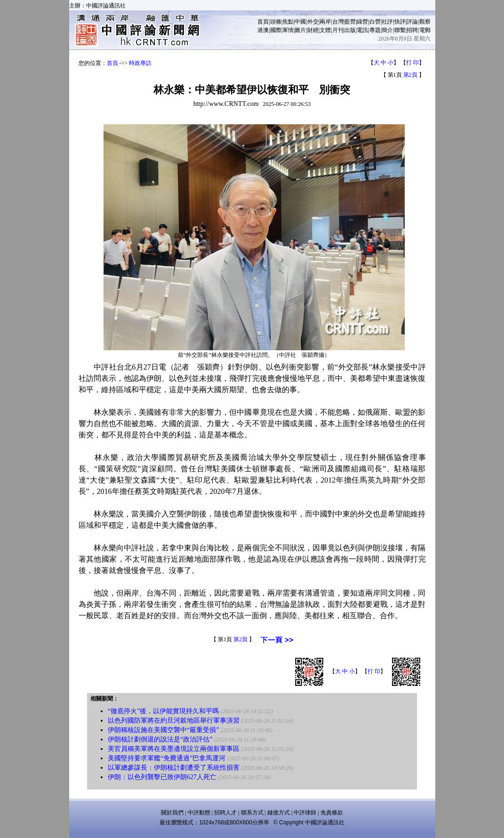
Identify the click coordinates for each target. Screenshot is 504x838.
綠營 (362, 22)
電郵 (425, 30)
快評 (400, 22)
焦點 (288, 22)
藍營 (350, 22)
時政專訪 (140, 63)
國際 (276, 30)
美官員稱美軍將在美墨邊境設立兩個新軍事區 (174, 749)
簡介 (387, 30)
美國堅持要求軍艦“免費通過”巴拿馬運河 (167, 758)
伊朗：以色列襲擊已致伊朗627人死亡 (162, 777)
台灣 (338, 22)
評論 (412, 22)
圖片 (300, 30)
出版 (350, 30)
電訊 (362, 30)
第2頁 (410, 75)
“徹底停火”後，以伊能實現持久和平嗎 (163, 711)
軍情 (288, 30)
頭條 (276, 22)
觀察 (425, 22)
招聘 (412, 30)
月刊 (338, 30)
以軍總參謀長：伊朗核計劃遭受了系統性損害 (174, 768)
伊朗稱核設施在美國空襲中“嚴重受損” (163, 730)
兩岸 (325, 22)
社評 (387, 22)
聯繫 (400, 30)
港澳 (263, 30)
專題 (375, 30)
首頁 (263, 22)
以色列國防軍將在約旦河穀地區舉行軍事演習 (174, 721)
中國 (300, 22)
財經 (313, 30)
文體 (325, 30)
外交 (313, 22)
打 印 (412, 63)
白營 (375, 22)
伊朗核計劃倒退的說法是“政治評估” (160, 739)
